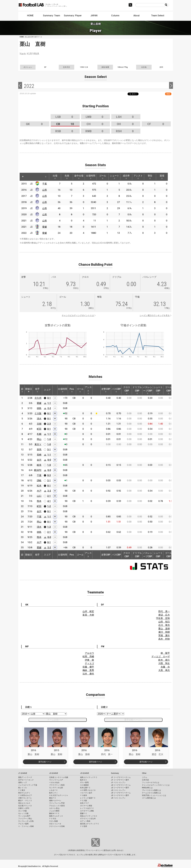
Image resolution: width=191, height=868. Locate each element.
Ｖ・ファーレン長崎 (26, 826)
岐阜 (39, 465)
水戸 (39, 491)
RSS (168, 94)
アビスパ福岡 (23, 824)
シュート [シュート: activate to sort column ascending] (114, 177)
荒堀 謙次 (164, 635)
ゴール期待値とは (149, 798)
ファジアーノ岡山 (25, 819)
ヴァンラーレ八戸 (56, 780)
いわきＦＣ (53, 790)
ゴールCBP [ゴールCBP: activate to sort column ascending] (169, 390)
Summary (115, 773)
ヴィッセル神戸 (24, 816)
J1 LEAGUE (23, 773)
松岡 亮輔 (88, 657)
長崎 (39, 455)
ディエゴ (89, 663)
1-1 (49, 403)
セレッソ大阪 (23, 813)
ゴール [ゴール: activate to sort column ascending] (103, 177)
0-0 (49, 460)
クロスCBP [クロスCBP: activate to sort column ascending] (127, 390)
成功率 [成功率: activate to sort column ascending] (126, 177)
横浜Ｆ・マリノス (25, 801)
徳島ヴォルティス (56, 816)
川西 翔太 (164, 663)
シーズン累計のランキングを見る (155, 315)
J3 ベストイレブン (118, 798)
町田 (39, 429)
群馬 (39, 450)
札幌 (39, 434)
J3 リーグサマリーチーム (121, 793)
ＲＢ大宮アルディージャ (59, 795)
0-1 (49, 398)
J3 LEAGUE (85, 773)
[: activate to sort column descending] (23, 177)
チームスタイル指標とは (151, 793)
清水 (39, 419)
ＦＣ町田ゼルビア (25, 795)
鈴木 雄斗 (164, 660)
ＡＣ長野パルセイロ (88, 790)
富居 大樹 (88, 615)
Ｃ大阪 (38, 413)
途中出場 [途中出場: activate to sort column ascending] (79, 177)
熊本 (39, 501)
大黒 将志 (164, 670)
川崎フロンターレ (25, 798)
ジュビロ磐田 (54, 811)
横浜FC (38, 470)
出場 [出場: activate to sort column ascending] (55, 177)
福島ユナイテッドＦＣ (89, 777)
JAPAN (94, 16)
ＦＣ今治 (53, 819)
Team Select (158, 16)
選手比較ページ (45, 762)
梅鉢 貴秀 (88, 670)
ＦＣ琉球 (84, 826)
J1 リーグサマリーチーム (121, 777)
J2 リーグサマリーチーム (121, 785)
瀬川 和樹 (164, 632)
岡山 (39, 439)
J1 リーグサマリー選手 (120, 780)
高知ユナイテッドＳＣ (89, 816)
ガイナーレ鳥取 (86, 806)
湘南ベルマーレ (55, 801)
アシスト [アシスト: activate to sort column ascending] (138, 177)
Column (115, 16)
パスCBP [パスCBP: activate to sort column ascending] (116, 390)
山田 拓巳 (164, 622)
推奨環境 (81, 850)
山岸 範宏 (88, 611)
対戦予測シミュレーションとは (154, 795)
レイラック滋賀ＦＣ (88, 798)
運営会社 (107, 850)
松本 (39, 486)
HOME (30, 16)
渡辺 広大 (164, 615)
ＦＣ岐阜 (84, 795)
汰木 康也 (88, 674)
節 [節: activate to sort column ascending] (22, 390)
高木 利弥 (164, 639)
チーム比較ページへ (58, 720)
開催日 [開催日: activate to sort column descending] (29, 390)
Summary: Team (52, 16)
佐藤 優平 (88, 667)
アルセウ (89, 653)
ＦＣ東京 (22, 790)
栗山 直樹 (164, 629)
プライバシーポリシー (94, 850)
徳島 (39, 408)
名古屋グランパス (25, 806)
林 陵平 (165, 653)
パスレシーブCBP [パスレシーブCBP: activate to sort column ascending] (148, 390)
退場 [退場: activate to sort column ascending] (162, 177)
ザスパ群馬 (84, 782)
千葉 (45, 184)
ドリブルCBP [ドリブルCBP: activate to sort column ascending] (137, 390)
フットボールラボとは (151, 782)
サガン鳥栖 (53, 821)
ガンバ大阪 (22, 811)
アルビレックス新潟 (57, 806)
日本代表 (145, 780)
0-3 (49, 475)
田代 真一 (164, 611)
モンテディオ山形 (56, 788)
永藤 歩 (165, 667)
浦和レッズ (22, 782)
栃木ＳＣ (84, 780)
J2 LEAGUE (54, 773)
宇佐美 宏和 (163, 618)
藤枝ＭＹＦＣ (54, 813)
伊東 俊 (89, 660)
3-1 (49, 450)
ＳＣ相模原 (84, 785)
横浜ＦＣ (53, 798)
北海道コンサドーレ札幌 (59, 777)
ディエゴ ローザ (161, 657)
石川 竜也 (164, 625)
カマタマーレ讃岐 (87, 811)
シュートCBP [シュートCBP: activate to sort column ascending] (158, 390)
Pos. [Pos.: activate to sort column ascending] (72, 390)
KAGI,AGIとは (147, 788)
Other (144, 773)
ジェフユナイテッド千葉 (28, 785)
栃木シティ (53, 793)
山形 (45, 190)
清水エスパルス (24, 803)
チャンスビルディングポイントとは (78, 315)
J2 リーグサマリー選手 (120, 788)
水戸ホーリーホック (26, 780)
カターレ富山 (54, 808)
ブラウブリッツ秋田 (57, 785)
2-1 (49, 480)
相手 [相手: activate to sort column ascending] (37, 390)
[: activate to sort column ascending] (28, 177)
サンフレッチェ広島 (26, 821)
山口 (39, 496)
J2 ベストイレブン (118, 790)
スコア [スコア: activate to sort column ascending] (47, 390)
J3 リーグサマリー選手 (120, 795)
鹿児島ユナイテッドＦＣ (90, 824)
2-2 (49, 408)
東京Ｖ (38, 444)
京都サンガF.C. (24, 808)
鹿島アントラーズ (25, 777)
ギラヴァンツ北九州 (88, 819)
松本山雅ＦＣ (85, 788)
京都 (39, 424)
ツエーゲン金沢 (86, 793)
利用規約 (72, 850)
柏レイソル (22, 788)
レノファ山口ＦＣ (87, 808)
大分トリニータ (55, 824)
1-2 (49, 506)
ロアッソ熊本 (85, 821)
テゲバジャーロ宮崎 (57, 826)
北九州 (38, 398)
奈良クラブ (84, 803)
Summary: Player (73, 16)
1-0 (49, 439)
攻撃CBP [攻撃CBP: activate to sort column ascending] (106, 390)
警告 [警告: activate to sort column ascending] (150, 177)
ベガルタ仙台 (54, 782)
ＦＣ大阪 (84, 801)
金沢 (39, 460)
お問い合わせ (117, 850)
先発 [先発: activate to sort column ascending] (67, 177)
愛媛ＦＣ (84, 813)
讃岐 (39, 480)
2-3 (49, 424)
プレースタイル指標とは (151, 790)
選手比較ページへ (133, 720)
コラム (145, 777)
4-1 (49, 501)
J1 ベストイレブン (118, 782)
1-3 (49, 527)
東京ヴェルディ (24, 793)
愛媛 (45, 227)
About (136, 16)
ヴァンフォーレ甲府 (57, 803)
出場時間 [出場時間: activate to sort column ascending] (91, 177)
